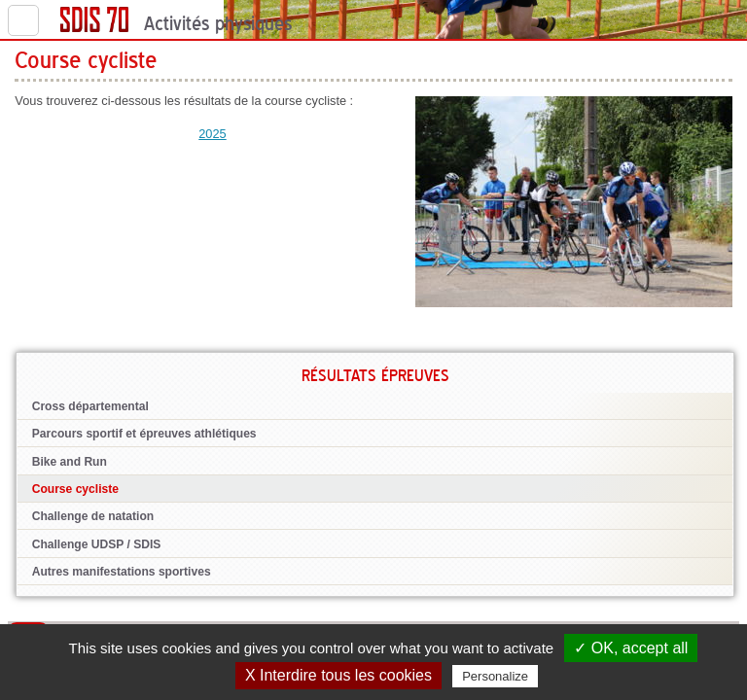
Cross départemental (90, 406)
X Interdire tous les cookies (338, 675)
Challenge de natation (93, 516)
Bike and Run (70, 462)
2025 (212, 134)
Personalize (495, 676)
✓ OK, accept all (631, 648)
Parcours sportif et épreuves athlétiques (144, 434)
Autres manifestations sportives (122, 572)
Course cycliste (75, 489)
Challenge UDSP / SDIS (97, 544)
